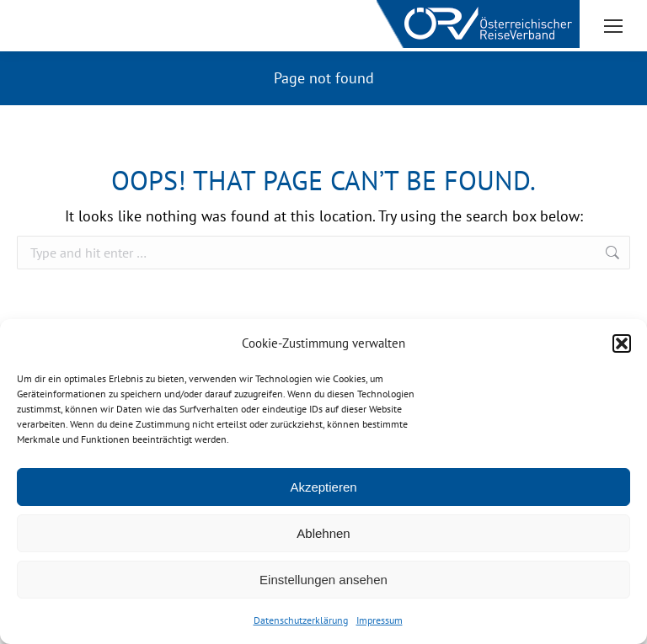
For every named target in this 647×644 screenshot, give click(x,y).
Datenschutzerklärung (301, 620)
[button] (622, 343)
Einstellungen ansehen (323, 580)
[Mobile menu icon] (613, 26)
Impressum (380, 620)
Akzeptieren (323, 487)
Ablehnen (323, 533)
